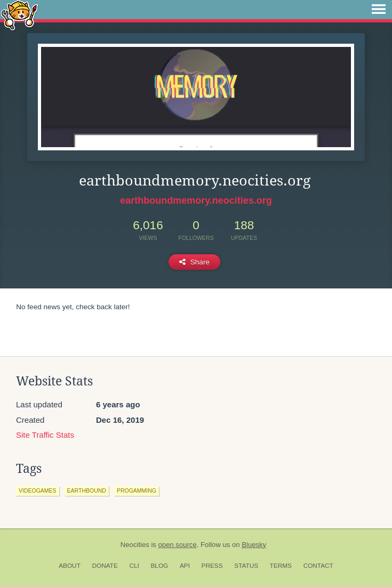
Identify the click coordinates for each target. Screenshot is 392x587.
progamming (137, 490)
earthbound (87, 490)
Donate (105, 566)
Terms (281, 566)
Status (246, 566)
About (70, 566)
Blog (159, 566)
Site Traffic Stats (45, 435)
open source (178, 545)
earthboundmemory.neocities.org (196, 200)
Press (212, 566)
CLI (134, 566)
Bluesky (254, 545)
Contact (318, 566)
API (185, 566)
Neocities (135, 545)
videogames (38, 490)
